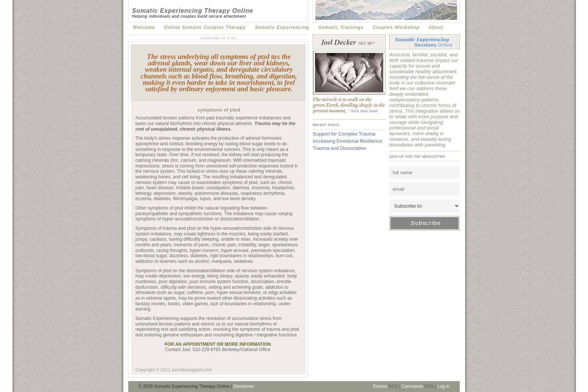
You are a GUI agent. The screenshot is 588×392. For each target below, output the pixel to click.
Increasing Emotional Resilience (347, 141)
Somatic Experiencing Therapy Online (193, 11)
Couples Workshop (396, 27)
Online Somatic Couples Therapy (205, 27)
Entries (380, 386)
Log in (443, 386)
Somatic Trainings (341, 27)
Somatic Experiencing (282, 27)
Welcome (144, 27)
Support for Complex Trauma (344, 134)
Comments (412, 386)
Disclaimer (244, 386)
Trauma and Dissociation (340, 148)
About (436, 27)
